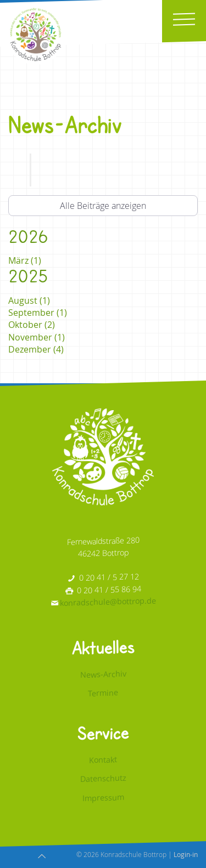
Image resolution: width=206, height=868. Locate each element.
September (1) (38, 313)
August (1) (29, 300)
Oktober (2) (32, 325)
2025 (28, 276)
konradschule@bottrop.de (108, 602)
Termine (103, 693)
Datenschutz (103, 778)
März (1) (25, 260)
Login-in (186, 854)
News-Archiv (103, 674)
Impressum (103, 797)
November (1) (37, 337)
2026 (28, 237)
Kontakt (103, 759)
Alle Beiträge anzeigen (103, 206)
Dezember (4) (36, 349)
